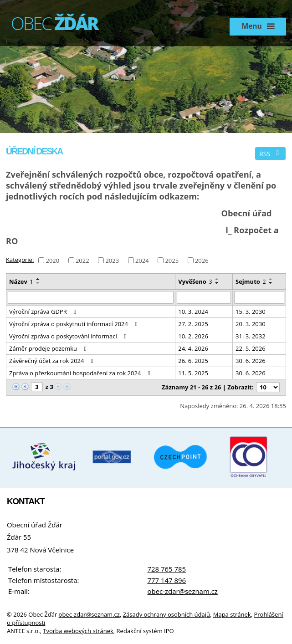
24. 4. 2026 (193, 348)
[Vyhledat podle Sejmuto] (259, 297)
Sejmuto (251, 281)
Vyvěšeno (195, 281)
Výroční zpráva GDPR (44, 312)
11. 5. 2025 (193, 373)
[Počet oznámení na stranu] (268, 387)
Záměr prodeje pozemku (49, 348)
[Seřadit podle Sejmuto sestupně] (271, 283)
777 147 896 (167, 580)
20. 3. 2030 (251, 324)
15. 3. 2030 (251, 312)
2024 (142, 260)
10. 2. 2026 (193, 336)
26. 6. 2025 (193, 361)
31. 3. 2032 (251, 336)
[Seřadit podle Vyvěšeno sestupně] (217, 283)
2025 (172, 260)
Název (21, 281)
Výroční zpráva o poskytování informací (69, 336)
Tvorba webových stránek (78, 631)
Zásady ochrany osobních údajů (166, 614)
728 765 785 (167, 569)
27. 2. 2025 (193, 324)
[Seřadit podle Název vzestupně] (38, 279)
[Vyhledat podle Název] (91, 297)
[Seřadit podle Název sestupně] (38, 283)
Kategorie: (20, 260)
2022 (82, 260)
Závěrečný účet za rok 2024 (53, 361)
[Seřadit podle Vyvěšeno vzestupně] (217, 279)
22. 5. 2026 (251, 348)
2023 (112, 260)
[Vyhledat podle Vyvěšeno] (204, 297)
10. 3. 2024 (193, 312)
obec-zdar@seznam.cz (183, 591)
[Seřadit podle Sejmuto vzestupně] (271, 279)
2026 (202, 260)
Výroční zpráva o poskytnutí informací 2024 (74, 324)
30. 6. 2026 (251, 361)
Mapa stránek (232, 614)
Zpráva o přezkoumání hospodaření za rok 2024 (81, 373)
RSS (271, 154)
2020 (52, 260)
